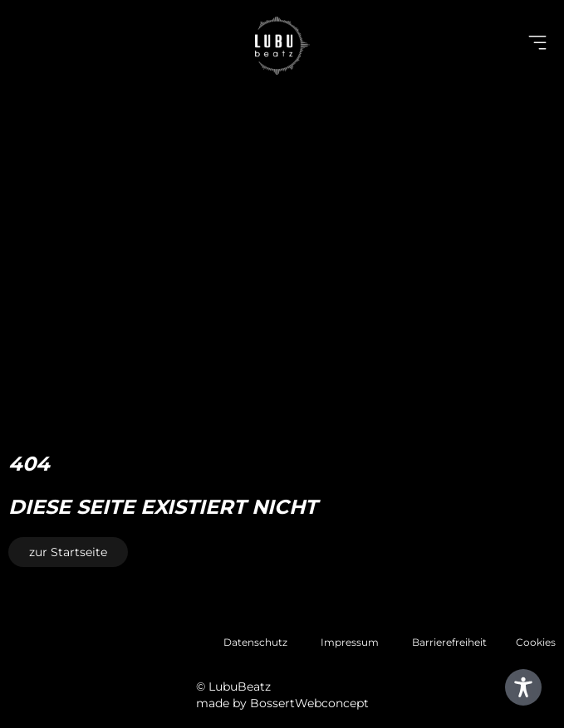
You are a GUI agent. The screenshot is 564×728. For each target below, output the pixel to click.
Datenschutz (255, 642)
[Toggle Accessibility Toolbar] (523, 687)
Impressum (350, 642)
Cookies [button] (536, 642)
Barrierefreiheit (449, 642)
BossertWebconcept (309, 703)
